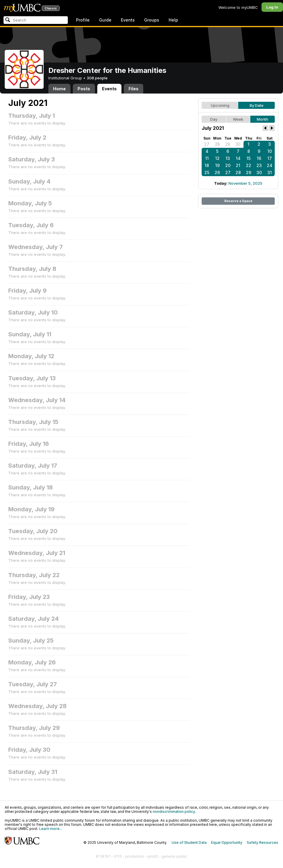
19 (217, 165)
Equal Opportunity (227, 842)
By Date (257, 105)
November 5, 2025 (245, 183)
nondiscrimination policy (174, 812)
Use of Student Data (189, 842)
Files (134, 89)
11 (207, 158)
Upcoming (220, 105)
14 (238, 158)
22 (249, 165)
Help (173, 20)
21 (238, 165)
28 (217, 144)
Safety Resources (263, 842)
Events (128, 20)
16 (259, 158)
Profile (83, 20)
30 (238, 144)
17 (270, 158)
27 (207, 144)
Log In (272, 7)
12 (217, 158)
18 (207, 165)
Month (263, 119)
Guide (105, 20)
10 (270, 151)
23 (259, 165)
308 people (97, 78)
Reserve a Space (238, 201)
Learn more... (51, 829)
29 (228, 144)
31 (270, 172)
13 (228, 158)
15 (249, 158)
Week (238, 119)
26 (217, 172)
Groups (152, 20)
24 (270, 165)
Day (214, 119)
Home (59, 89)
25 (207, 172)
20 (228, 165)
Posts (84, 89)
